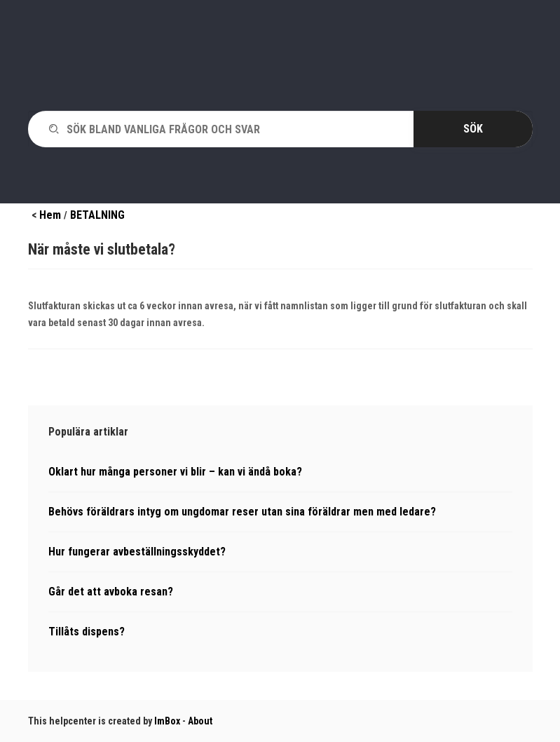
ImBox (167, 721)
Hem (50, 215)
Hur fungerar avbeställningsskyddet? (137, 552)
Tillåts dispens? (87, 632)
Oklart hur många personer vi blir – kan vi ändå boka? (175, 472)
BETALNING (97, 215)
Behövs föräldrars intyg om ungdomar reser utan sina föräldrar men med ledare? (242, 512)
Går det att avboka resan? (111, 592)
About (200, 721)
